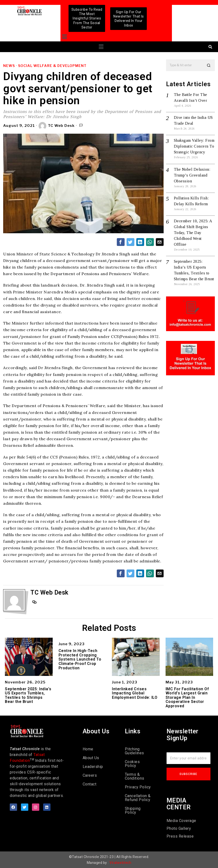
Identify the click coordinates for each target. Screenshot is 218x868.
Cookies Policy (132, 764)
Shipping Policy (133, 810)
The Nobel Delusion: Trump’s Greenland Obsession (192, 175)
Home (88, 749)
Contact (90, 784)
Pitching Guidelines (134, 751)
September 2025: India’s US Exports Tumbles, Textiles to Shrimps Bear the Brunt (28, 695)
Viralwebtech (120, 863)
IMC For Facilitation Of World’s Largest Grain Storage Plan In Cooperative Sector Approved (187, 698)
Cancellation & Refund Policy (138, 798)
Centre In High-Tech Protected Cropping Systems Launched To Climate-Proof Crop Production (80, 659)
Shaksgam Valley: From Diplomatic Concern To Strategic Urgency (194, 146)
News (9, 66)
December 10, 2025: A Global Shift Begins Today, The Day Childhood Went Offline (193, 233)
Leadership (93, 767)
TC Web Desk (57, 126)
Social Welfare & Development (52, 66)
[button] (65, 37)
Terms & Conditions (135, 776)
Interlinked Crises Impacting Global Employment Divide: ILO (135, 693)
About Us (91, 758)
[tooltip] (121, 242)
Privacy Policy (138, 787)
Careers (90, 775)
